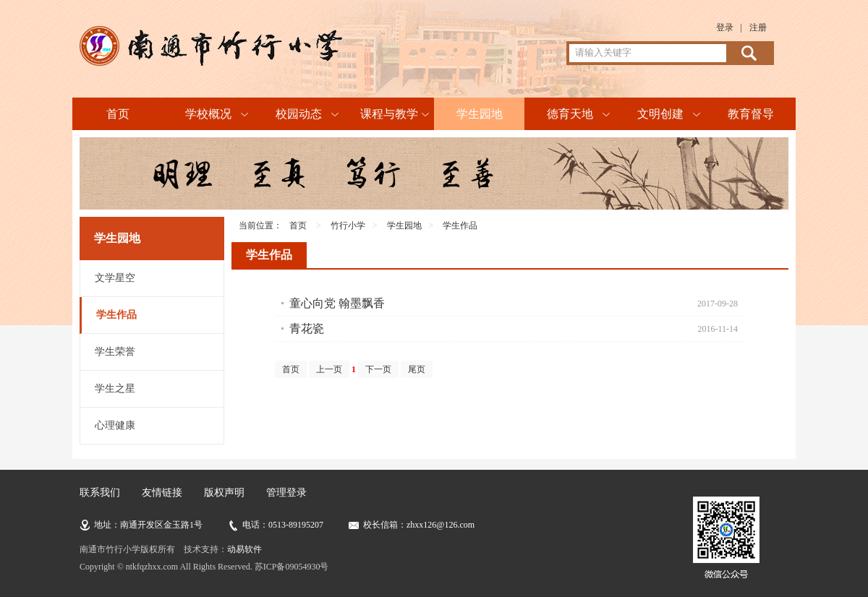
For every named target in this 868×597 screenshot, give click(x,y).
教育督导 (751, 114)
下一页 (378, 369)
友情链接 (162, 493)
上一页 (329, 369)
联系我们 (100, 493)
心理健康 (115, 425)
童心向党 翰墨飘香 (337, 303)
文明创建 (660, 114)
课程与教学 (389, 114)
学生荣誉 (115, 352)
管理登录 (286, 493)
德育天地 (570, 114)
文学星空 (115, 278)
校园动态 (299, 114)
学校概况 (208, 114)
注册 (758, 27)
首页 (118, 114)
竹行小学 (348, 226)
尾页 (417, 369)
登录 (725, 27)
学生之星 (115, 388)
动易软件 (244, 549)
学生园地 (480, 114)
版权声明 (224, 493)
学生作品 (116, 315)
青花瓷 (307, 328)
